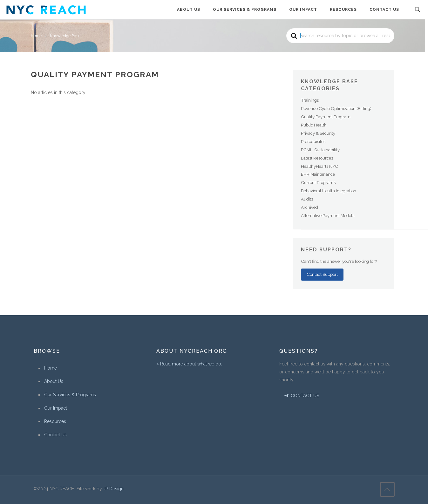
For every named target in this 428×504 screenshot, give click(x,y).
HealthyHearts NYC (319, 166)
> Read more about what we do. (189, 364)
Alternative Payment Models (328, 215)
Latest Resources (317, 158)
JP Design (113, 489)
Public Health (314, 125)
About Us (54, 381)
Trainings (310, 100)
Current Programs (318, 182)
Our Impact (56, 408)
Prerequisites (313, 141)
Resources (55, 421)
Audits (307, 199)
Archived (309, 207)
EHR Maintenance (318, 174)
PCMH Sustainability (320, 150)
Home (51, 368)
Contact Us (55, 435)
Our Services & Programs (70, 395)
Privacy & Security (318, 133)
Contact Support (322, 274)
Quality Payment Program (326, 117)
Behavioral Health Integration (329, 191)
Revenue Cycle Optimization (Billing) (336, 108)
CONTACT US (301, 396)
